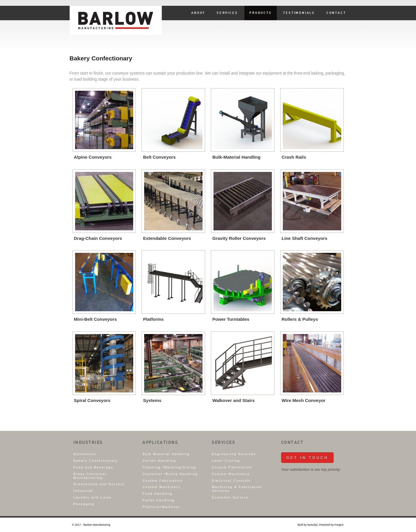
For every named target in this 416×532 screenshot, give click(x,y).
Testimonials (299, 13)
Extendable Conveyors (167, 238)
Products (260, 13)
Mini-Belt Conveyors (95, 319)
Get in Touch (307, 458)
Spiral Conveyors (92, 400)
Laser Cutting (226, 461)
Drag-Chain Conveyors (98, 238)
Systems (152, 400)
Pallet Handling (158, 500)
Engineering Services (234, 454)
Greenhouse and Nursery (99, 484)
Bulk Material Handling (166, 454)
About (198, 13)
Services (227, 13)
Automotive (85, 454)
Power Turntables (231, 319)
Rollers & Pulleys (300, 319)
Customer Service (230, 497)
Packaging (84, 504)
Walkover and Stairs (234, 400)
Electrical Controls (231, 481)
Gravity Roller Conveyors (239, 238)
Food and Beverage (93, 467)
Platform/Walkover (161, 507)
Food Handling (157, 494)
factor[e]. (313, 525)
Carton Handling (159, 461)
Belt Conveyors (159, 157)
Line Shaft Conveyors (304, 238)
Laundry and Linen (93, 497)
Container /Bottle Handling (170, 474)
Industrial (83, 491)
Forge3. (339, 525)
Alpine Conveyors (93, 157)
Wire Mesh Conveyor (304, 400)
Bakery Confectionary (96, 461)
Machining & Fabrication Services (237, 489)
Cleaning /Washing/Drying (169, 467)
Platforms (153, 319)
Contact (336, 13)
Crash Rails (294, 157)
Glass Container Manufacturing (90, 476)
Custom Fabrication (162, 481)
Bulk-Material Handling (236, 157)
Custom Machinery (161, 487)
